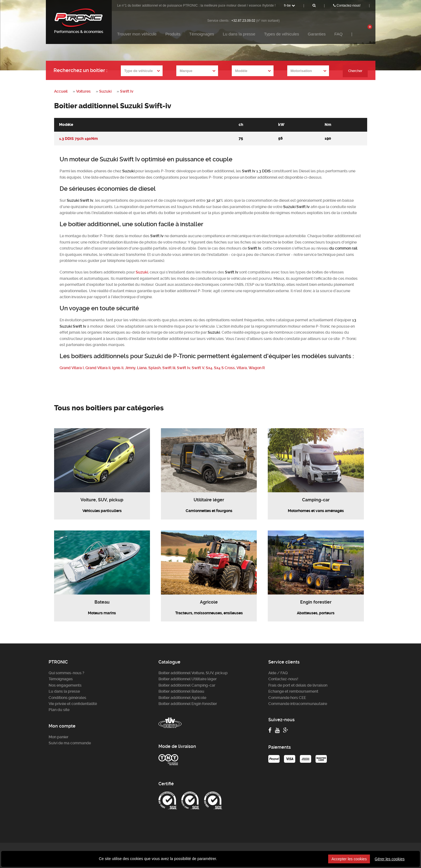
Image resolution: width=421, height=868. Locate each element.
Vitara (242, 368)
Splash (154, 368)
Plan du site (59, 710)
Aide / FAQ (278, 673)
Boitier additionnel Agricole (182, 697)
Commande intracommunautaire (298, 704)
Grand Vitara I (72, 368)
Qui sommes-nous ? (66, 673)
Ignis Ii (118, 368)
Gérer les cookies (390, 859)
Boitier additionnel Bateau (181, 691)
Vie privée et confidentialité (73, 704)
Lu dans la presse (239, 34)
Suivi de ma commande (70, 743)
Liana (142, 368)
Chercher (355, 71)
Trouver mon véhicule (137, 34)
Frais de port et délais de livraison (298, 685)
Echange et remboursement (293, 691)
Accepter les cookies (349, 859)
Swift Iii (169, 368)
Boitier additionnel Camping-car (187, 685)
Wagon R (257, 368)
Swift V (198, 368)
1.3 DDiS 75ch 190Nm (78, 138)
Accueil (61, 91)
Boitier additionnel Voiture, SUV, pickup (193, 673)
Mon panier (58, 737)
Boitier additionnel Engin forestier (188, 704)
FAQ (338, 34)
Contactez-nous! (347, 5)
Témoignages (202, 34)
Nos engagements (65, 685)
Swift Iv (127, 91)
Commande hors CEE (287, 697)
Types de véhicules (281, 34)
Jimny (130, 368)
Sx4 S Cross (224, 368)
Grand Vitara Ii (98, 368)
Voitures (83, 91)
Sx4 (209, 368)
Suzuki (105, 91)
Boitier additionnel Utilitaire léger (188, 679)
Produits (173, 34)
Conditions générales (67, 697)
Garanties (317, 34)
